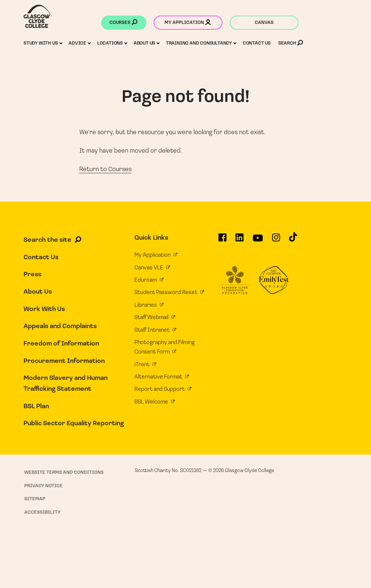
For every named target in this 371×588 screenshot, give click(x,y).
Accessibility (42, 512)
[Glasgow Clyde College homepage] (38, 16)
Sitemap (35, 499)
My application (188, 23)
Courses (123, 23)
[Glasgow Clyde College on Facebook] (222, 240)
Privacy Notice (43, 486)
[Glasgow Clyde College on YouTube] (258, 241)
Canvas (264, 23)
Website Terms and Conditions (64, 473)
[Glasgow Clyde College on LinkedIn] (239, 240)
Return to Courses (105, 169)
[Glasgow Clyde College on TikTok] (293, 240)
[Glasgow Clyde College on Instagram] (276, 240)
